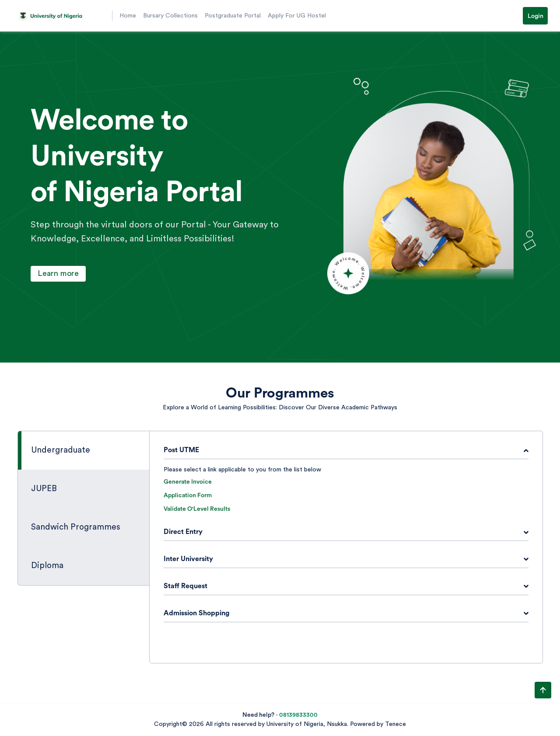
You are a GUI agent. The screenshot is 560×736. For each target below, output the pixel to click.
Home (128, 16)
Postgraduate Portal (233, 16)
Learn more (58, 273)
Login (535, 16)
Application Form (188, 495)
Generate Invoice (188, 482)
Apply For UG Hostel (297, 16)
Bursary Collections (170, 16)
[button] (61, 16)
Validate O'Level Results (197, 509)
